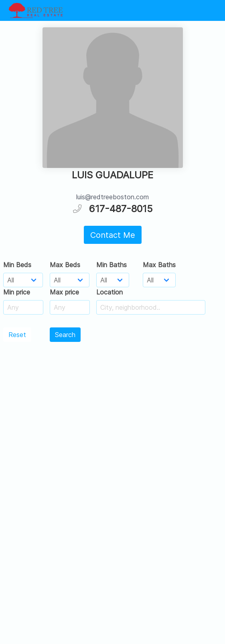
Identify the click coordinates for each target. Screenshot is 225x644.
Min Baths (111, 265)
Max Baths (159, 265)
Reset (17, 335)
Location (109, 292)
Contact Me (113, 235)
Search (65, 335)
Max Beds (65, 265)
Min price (17, 292)
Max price (64, 292)
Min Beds (17, 265)
